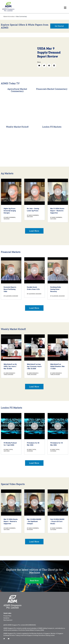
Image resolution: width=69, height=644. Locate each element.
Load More (34, 231)
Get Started (59, 26)
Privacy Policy (7, 616)
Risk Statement (8, 620)
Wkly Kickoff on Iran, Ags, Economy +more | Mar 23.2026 (34, 366)
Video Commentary (21, 17)
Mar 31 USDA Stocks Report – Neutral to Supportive (57, 211)
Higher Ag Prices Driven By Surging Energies (10, 211)
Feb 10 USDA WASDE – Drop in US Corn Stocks (57, 521)
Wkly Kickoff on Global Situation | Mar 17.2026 (57, 366)
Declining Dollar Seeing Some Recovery (56, 289)
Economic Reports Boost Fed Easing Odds (10, 289)
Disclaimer (6, 618)
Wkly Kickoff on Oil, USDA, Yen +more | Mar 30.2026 (10, 366)
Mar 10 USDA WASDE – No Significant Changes (34, 521)
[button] (39, 66)
